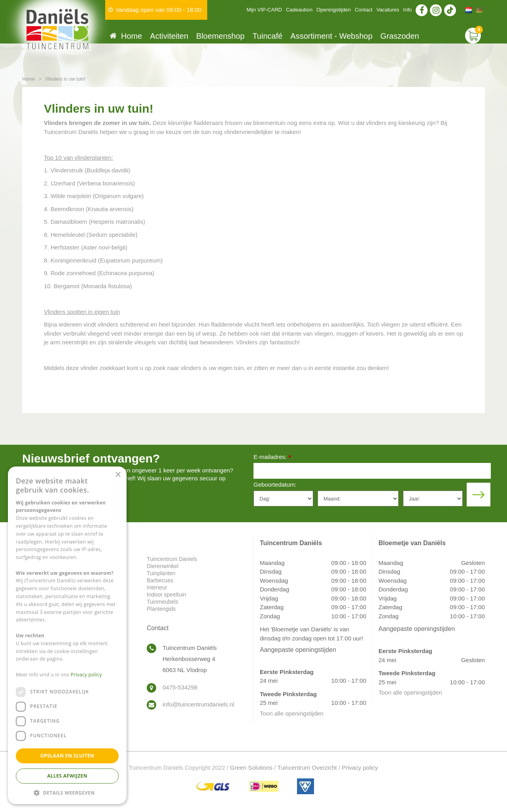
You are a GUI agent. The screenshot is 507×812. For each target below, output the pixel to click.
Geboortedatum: (275, 484)
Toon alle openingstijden (292, 713)
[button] (67, 792)
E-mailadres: (272, 458)
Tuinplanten (161, 573)
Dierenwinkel (163, 566)
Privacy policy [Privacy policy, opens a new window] (86, 675)
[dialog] (67, 635)
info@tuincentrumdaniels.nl (198, 704)
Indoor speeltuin (166, 595)
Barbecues (160, 580)
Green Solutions (252, 768)
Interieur (157, 587)
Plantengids (161, 609)
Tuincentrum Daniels (172, 559)
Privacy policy (360, 768)
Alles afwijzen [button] (67, 776)
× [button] (118, 475)
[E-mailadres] (372, 471)
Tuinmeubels (163, 602)
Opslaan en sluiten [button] (67, 756)
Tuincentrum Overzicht (307, 768)
